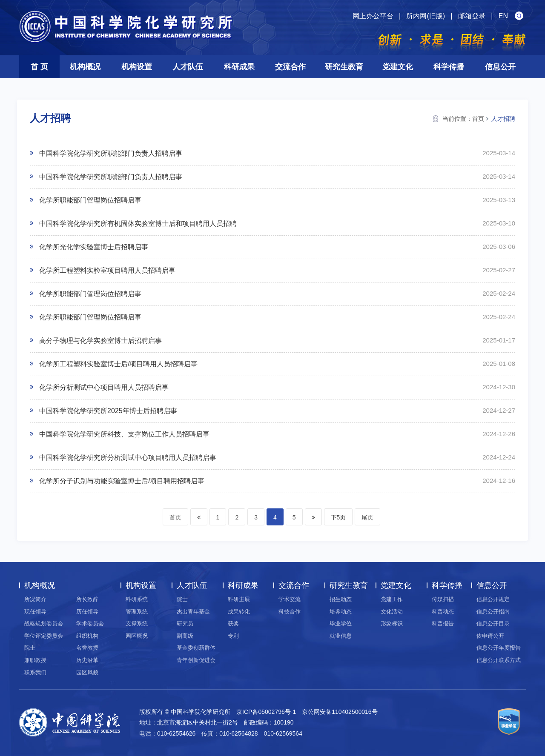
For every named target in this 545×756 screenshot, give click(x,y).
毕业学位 (341, 623)
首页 (478, 119)
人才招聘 (503, 119)
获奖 (233, 623)
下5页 (338, 517)
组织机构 (87, 636)
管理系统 (137, 612)
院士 (30, 648)
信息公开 (500, 67)
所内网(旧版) (426, 16)
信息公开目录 (493, 623)
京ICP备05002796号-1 (266, 712)
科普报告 (443, 623)
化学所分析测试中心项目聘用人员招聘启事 (104, 387)
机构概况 (85, 67)
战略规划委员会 (44, 623)
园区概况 (137, 636)
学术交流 (290, 599)
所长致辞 (87, 599)
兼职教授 (35, 660)
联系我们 (35, 672)
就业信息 (341, 636)
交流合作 (290, 67)
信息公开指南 (493, 612)
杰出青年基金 (193, 612)
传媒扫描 (443, 599)
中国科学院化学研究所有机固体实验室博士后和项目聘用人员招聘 (138, 224)
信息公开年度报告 (499, 648)
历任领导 (87, 612)
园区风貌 (87, 672)
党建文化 (398, 67)
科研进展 (239, 599)
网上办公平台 (373, 16)
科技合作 (290, 612)
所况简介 (35, 599)
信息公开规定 (493, 599)
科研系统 (137, 599)
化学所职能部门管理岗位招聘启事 (90, 200)
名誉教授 (87, 648)
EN (503, 16)
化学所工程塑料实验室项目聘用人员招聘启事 (107, 270)
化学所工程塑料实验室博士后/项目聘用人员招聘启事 (118, 364)
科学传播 (449, 67)
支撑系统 (137, 623)
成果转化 (239, 612)
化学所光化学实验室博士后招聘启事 (94, 247)
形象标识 (392, 623)
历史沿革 (87, 660)
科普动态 (443, 612)
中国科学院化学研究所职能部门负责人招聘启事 (111, 153)
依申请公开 (490, 636)
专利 (233, 636)
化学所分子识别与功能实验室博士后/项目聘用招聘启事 (122, 481)
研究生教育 (344, 67)
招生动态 (341, 599)
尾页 (367, 517)
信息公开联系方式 (499, 660)
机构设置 (137, 67)
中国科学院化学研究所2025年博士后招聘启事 (108, 411)
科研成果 (239, 67)
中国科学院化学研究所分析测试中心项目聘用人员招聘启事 (128, 458)
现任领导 (35, 612)
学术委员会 (90, 623)
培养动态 (341, 612)
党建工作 (392, 599)
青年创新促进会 (196, 660)
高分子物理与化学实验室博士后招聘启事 (100, 341)
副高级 (185, 636)
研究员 (185, 623)
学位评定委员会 (44, 636)
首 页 (39, 67)
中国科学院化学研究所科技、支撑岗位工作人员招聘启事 (124, 434)
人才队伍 (188, 67)
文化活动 (392, 612)
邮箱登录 (472, 16)
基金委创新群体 (196, 648)
